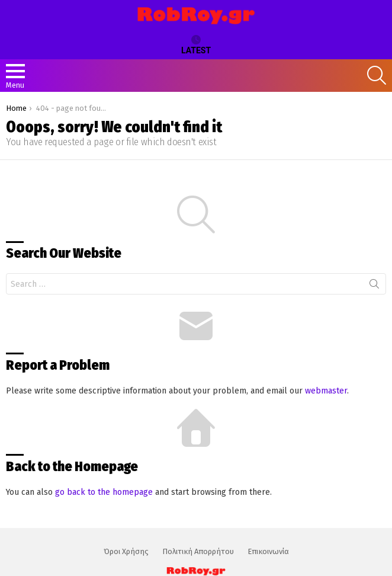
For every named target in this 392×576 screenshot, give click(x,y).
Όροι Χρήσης (126, 551)
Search (374, 286)
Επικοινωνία (268, 551)
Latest (196, 45)
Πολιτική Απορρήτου (198, 551)
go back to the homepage (104, 492)
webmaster (326, 391)
